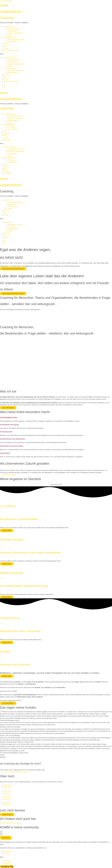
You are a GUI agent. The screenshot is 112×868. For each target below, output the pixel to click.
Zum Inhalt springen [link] (6, 1)
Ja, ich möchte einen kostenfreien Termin (15, 772)
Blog (5, 46)
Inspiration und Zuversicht (15, 665)
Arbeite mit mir (8, 200)
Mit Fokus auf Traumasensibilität (19, 519)
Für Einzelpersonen (10, 37)
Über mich (7, 44)
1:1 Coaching (11, 127)
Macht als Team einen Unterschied (20, 631)
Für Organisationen (9, 114)
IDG (5, 131)
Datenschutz (7, 785)
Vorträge (10, 35)
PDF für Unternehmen (9, 475)
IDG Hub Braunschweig (11, 50)
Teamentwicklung (12, 31)
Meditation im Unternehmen (16, 118)
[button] (56, 54)
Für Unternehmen (9, 27)
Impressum (7, 788)
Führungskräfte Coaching (15, 116)
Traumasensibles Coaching (15, 40)
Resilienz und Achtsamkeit (15, 33)
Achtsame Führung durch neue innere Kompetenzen (30, 553)
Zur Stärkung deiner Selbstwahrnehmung (24, 586)
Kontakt (6, 48)
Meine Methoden (12, 42)
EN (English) (7, 140)
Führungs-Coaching (13, 29)
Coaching (7, 18)
